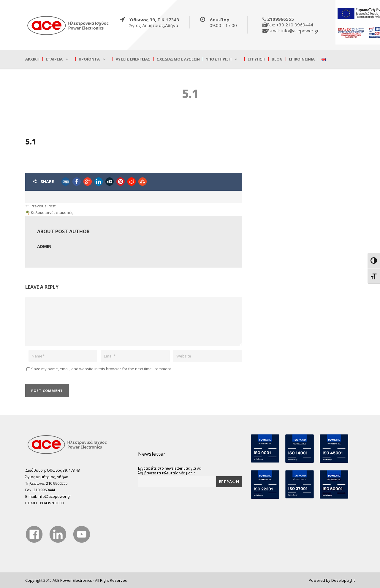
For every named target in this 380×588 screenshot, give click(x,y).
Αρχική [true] (32, 59)
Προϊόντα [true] (89, 59)
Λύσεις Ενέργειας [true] (133, 59)
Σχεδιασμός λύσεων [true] (178, 59)
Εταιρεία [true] (54, 59)
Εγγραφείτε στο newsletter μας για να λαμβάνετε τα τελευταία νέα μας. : (170, 471)
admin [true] (44, 246)
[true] (68, 25)
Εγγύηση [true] (256, 59)
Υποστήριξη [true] (219, 59)
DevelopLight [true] (343, 580)
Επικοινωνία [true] (302, 59)
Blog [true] (277, 59)
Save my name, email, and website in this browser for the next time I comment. (102, 369)
